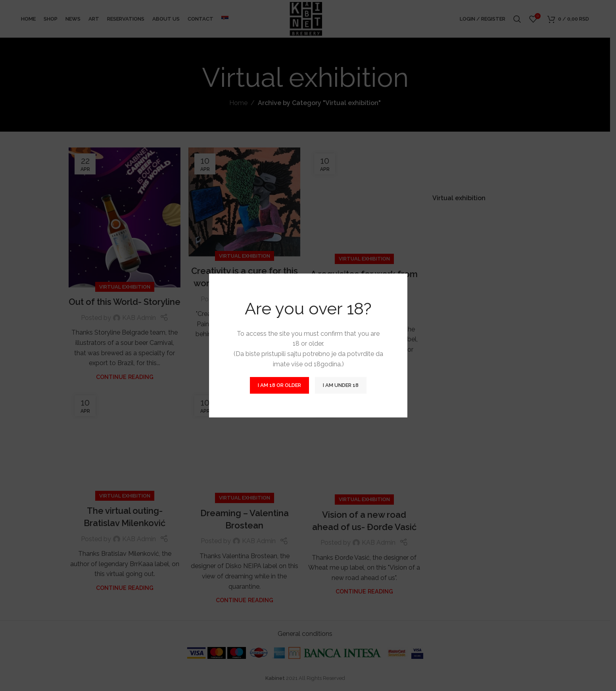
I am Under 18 (341, 385)
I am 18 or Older (279, 385)
